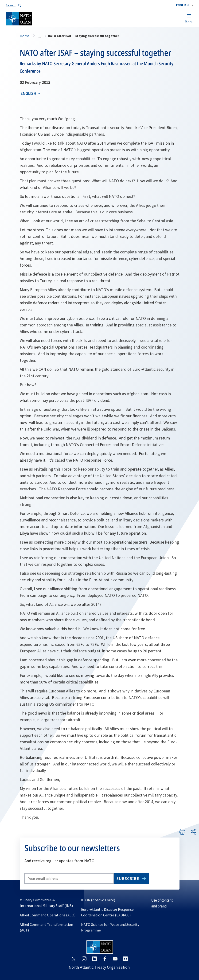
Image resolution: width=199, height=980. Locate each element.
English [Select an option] (28, 93)
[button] (185, 5)
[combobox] (185, 5)
